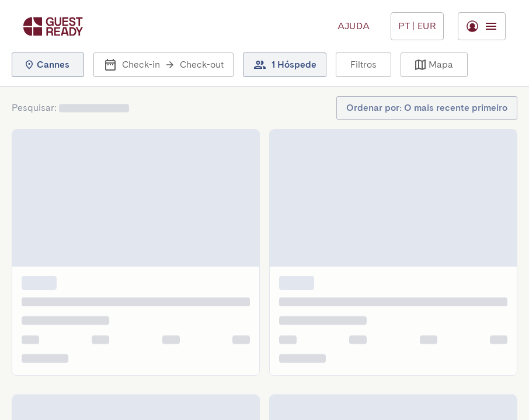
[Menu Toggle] (417, 26)
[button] (48, 65)
